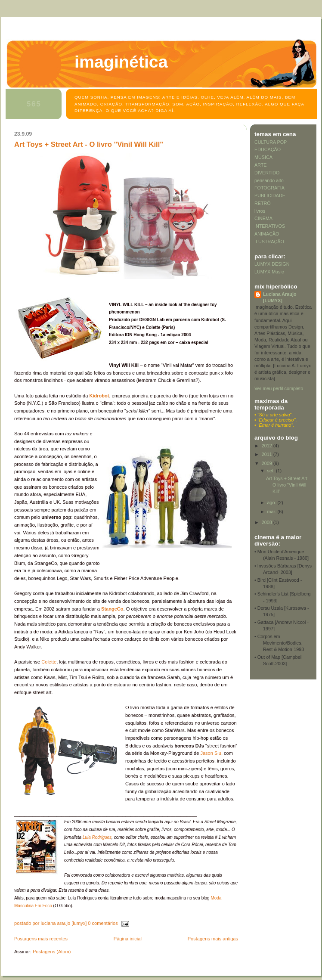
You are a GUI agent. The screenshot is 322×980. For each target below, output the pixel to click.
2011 (268, 454)
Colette (48, 662)
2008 (268, 522)
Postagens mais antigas (213, 939)
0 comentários (103, 923)
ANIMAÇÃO (267, 234)
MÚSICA (263, 157)
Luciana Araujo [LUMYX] (280, 297)
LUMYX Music (269, 272)
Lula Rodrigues (97, 837)
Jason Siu (211, 753)
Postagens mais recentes (41, 939)
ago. (272, 502)
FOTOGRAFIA (269, 188)
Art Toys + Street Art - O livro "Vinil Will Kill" (89, 144)
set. (272, 471)
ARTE (261, 165)
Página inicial (128, 939)
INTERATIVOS (270, 226)
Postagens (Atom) (52, 952)
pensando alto (269, 180)
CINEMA (263, 218)
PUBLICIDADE (270, 195)
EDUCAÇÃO (268, 149)
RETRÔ (263, 203)
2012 (268, 446)
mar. (272, 512)
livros (260, 211)
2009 (268, 463)
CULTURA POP (271, 142)
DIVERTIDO (267, 173)
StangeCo (112, 609)
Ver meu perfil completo (279, 388)
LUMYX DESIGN (272, 264)
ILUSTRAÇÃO (269, 242)
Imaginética (121, 62)
